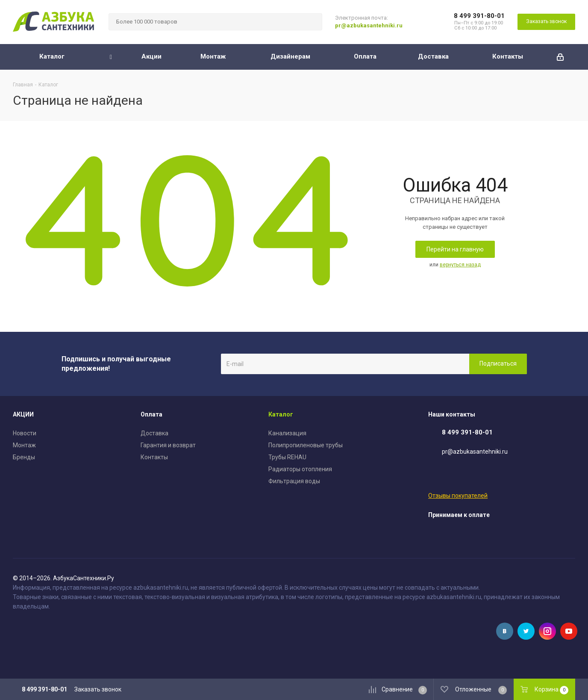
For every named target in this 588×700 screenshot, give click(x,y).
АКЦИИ (23, 414)
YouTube (569, 631)
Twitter (526, 631)
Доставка (154, 433)
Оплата (151, 414)
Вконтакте (505, 631)
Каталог (281, 414)
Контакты (154, 457)
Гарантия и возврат (168, 445)
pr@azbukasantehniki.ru (369, 25)
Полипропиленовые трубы (306, 445)
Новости (25, 433)
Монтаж (24, 445)
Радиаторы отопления (300, 469)
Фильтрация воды (294, 481)
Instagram (547, 631)
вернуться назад (460, 265)
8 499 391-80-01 (479, 16)
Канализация (287, 433)
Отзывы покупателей (458, 496)
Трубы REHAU (287, 457)
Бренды (24, 457)
